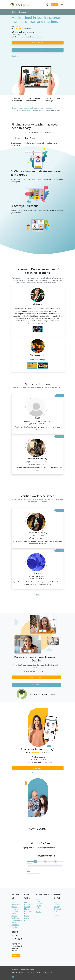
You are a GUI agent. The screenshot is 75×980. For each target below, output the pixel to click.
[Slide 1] (28, 887)
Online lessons (14, 915)
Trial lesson (16, 918)
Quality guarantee (16, 908)
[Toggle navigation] (62, 5)
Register (16, 955)
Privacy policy (17, 920)
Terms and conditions (16, 924)
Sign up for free (38, 43)
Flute (38, 908)
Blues (56, 902)
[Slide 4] (39, 887)
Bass (38, 899)
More (38, 480)
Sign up (55, 4)
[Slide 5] (43, 887)
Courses (15, 911)
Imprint (14, 927)
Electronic (58, 909)
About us (15, 902)
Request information (36, 677)
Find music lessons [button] (20, 12)
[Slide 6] (47, 887)
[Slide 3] (36, 887)
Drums (39, 906)
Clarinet (39, 903)
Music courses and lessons (29, 905)
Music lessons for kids (28, 911)
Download (53, 694)
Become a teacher (37, 50)
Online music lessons (27, 918)
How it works (16, 56)
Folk (56, 911)
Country (57, 907)
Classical (57, 905)
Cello (38, 901)
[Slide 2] (32, 887)
